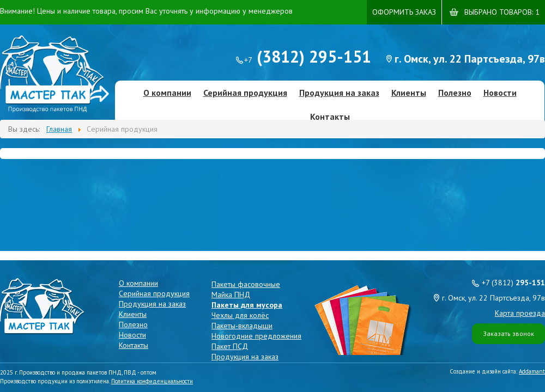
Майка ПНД (231, 295)
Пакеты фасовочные (246, 284)
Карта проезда (520, 313)
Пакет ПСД (230, 346)
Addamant (532, 371)
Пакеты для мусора (247, 305)
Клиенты (409, 93)
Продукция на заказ (339, 93)
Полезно (455, 93)
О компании (167, 93)
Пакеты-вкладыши (242, 326)
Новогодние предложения (256, 336)
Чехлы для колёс (240, 315)
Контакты (330, 117)
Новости (500, 93)
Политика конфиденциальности (152, 381)
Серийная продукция (245, 93)
